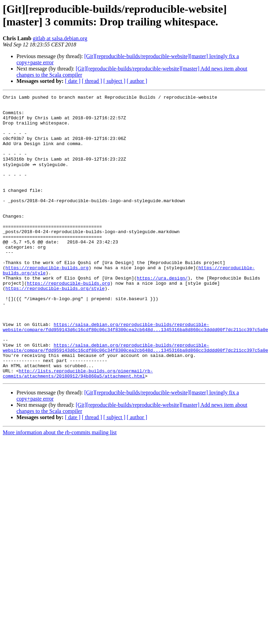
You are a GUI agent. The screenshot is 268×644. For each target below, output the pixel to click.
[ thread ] (92, 81)
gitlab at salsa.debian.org (60, 38)
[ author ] (137, 81)
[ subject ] (114, 81)
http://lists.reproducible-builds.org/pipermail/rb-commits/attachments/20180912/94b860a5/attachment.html (78, 429)
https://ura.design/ (162, 315)
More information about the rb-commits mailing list (60, 489)
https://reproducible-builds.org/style (55, 327)
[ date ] (73, 81)
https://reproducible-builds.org (47, 302)
